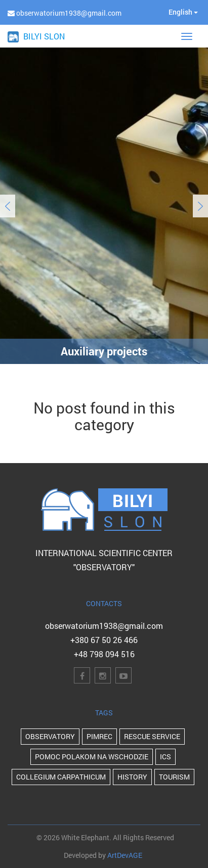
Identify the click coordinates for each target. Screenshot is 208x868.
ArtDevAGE (125, 855)
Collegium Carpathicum (61, 777)
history (132, 777)
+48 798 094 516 (104, 654)
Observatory (50, 736)
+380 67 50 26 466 (104, 640)
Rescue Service (152, 736)
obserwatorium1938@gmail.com (104, 626)
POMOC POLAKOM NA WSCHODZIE (92, 757)
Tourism (174, 777)
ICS (165, 757)
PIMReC (99, 736)
